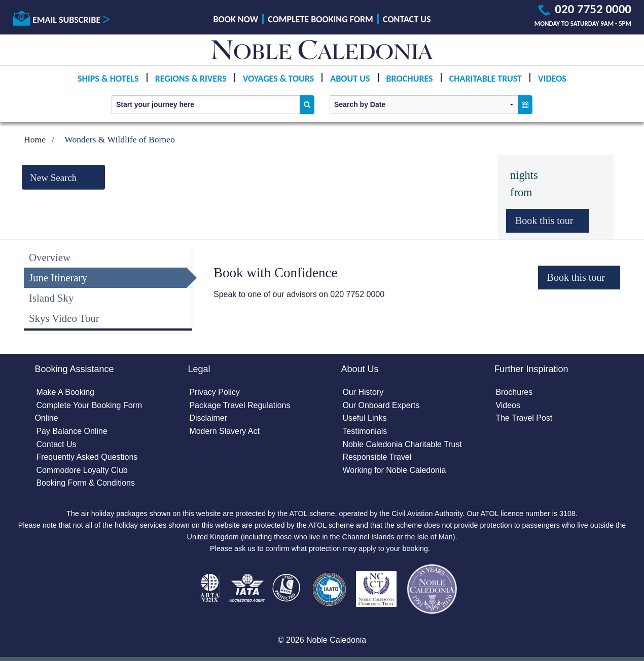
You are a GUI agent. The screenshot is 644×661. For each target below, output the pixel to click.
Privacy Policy (214, 392)
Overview (50, 257)
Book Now (236, 19)
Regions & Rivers (191, 79)
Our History (363, 392)
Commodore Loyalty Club (82, 470)
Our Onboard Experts (381, 405)
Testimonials (365, 431)
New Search (53, 178)
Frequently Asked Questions (87, 457)
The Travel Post (524, 418)
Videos (552, 79)
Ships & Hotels (108, 79)
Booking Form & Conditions (85, 483)
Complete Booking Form (320, 19)
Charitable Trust (486, 79)
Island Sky (51, 298)
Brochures (410, 79)
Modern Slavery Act (224, 431)
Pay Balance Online (72, 431)
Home (35, 139)
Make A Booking (65, 392)
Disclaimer (208, 418)
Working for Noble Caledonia (394, 470)
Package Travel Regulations (240, 405)
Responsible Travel (377, 457)
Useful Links (364, 418)
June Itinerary (58, 278)
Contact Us (407, 19)
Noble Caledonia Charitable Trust (402, 444)
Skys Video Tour (64, 318)
